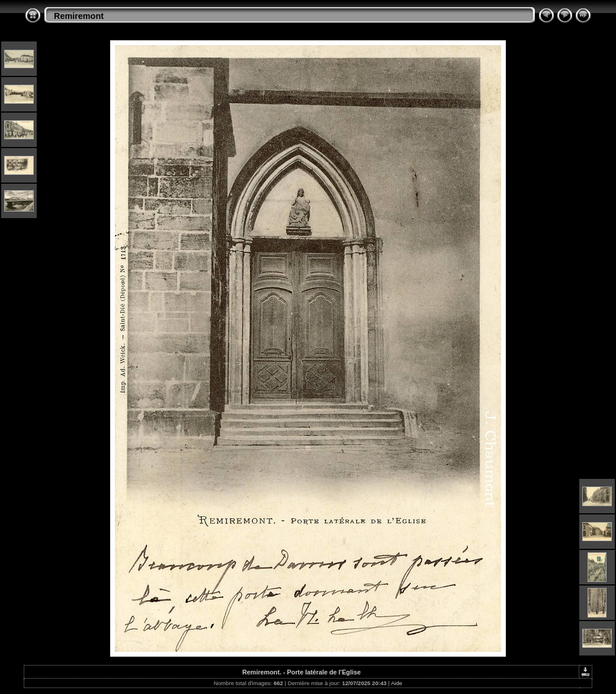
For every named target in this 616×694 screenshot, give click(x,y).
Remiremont (79, 16)
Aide (397, 683)
